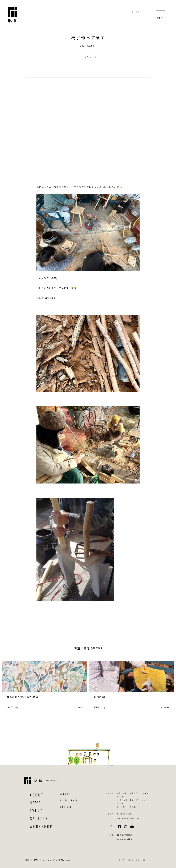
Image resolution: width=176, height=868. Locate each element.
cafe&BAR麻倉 (125, 839)
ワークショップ (88, 57)
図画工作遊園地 (125, 835)
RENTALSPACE (69, 800)
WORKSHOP (41, 826)
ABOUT (37, 795)
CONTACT (66, 807)
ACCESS (65, 794)
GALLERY (39, 819)
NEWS (36, 803)
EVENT (37, 811)
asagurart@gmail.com (128, 818)
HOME (27, 860)
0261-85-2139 (124, 814)
